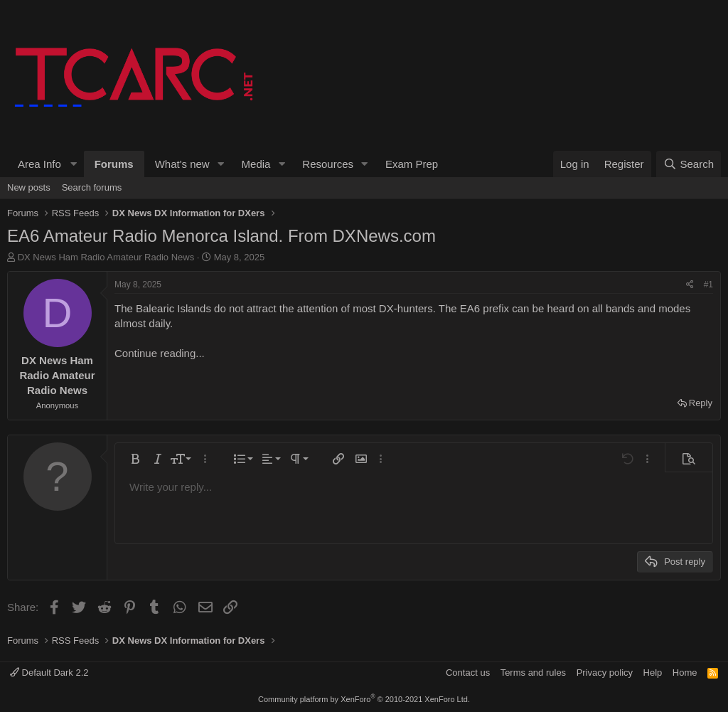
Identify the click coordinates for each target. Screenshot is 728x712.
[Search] (689, 164)
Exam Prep (412, 164)
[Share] (690, 285)
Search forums (92, 187)
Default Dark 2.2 (49, 673)
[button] (45, 164)
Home (685, 673)
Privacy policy (605, 673)
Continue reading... (160, 353)
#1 (708, 285)
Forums (114, 164)
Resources (328, 164)
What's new (182, 164)
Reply (701, 403)
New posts (29, 187)
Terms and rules (533, 673)
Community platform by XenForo (364, 699)
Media (256, 164)
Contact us (468, 673)
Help (653, 673)
